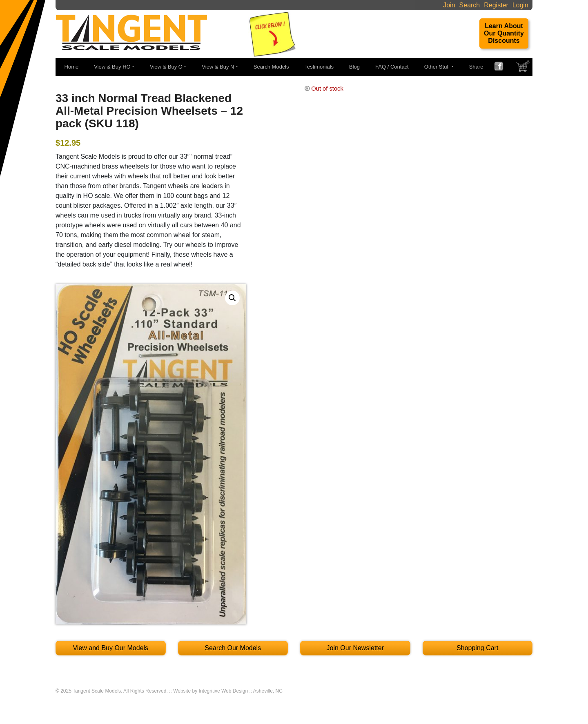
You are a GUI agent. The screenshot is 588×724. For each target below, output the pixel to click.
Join (449, 5)
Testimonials (319, 67)
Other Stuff (437, 67)
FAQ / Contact (392, 67)
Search (470, 5)
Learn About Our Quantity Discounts (504, 33)
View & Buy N (218, 67)
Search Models (271, 67)
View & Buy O (166, 67)
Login (520, 5)
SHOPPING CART (523, 68)
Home (72, 67)
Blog (354, 67)
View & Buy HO (112, 67)
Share (476, 67)
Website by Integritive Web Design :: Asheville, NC (228, 691)
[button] (232, 298)
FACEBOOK (502, 67)
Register (496, 5)
